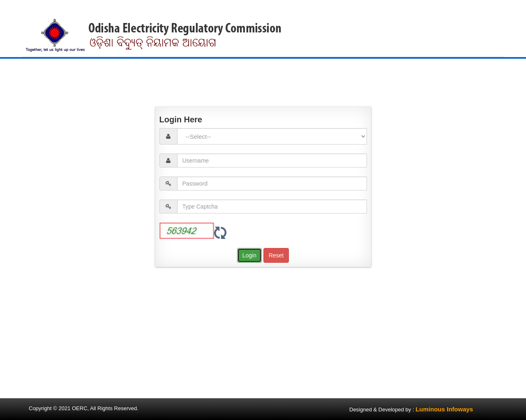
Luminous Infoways (444, 409)
